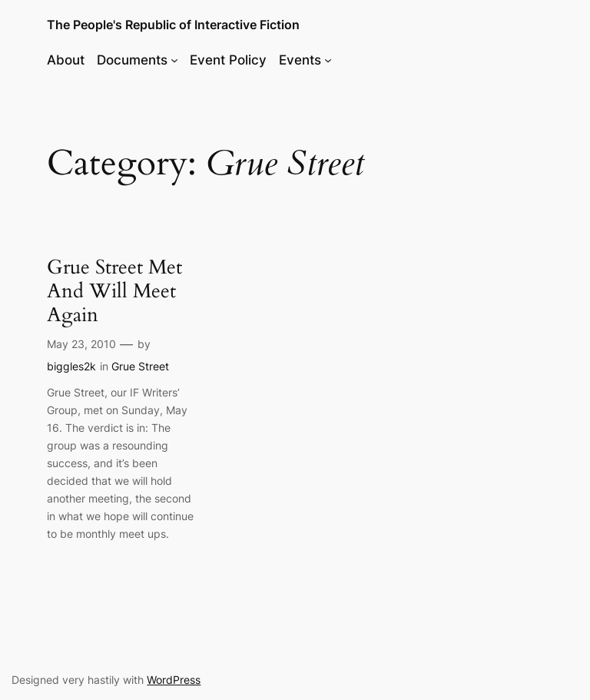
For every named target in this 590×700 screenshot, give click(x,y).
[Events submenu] (328, 60)
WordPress (174, 680)
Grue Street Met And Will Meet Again (114, 291)
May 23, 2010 (81, 344)
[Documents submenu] (174, 60)
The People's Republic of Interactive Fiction (173, 25)
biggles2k (71, 366)
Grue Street (140, 366)
